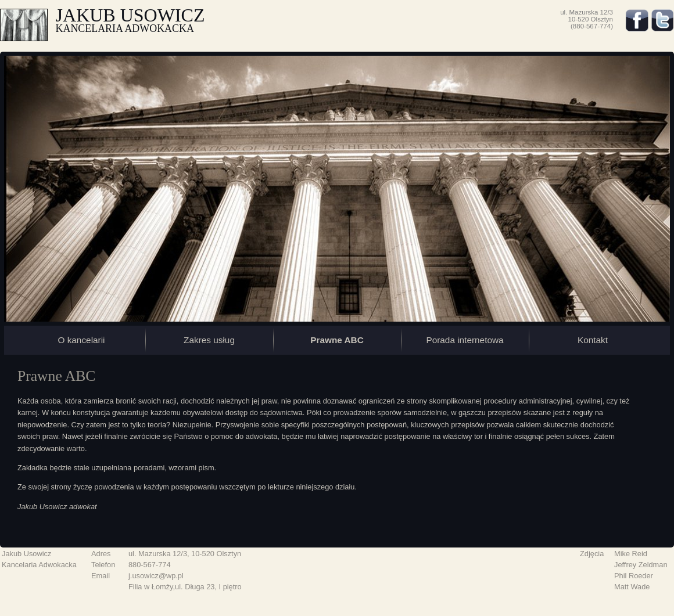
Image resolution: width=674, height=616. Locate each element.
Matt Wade (632, 587)
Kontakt (593, 340)
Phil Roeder (634, 576)
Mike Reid (631, 554)
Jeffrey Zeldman (641, 565)
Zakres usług (209, 340)
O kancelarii (81, 340)
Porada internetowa (465, 340)
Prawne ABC (337, 340)
